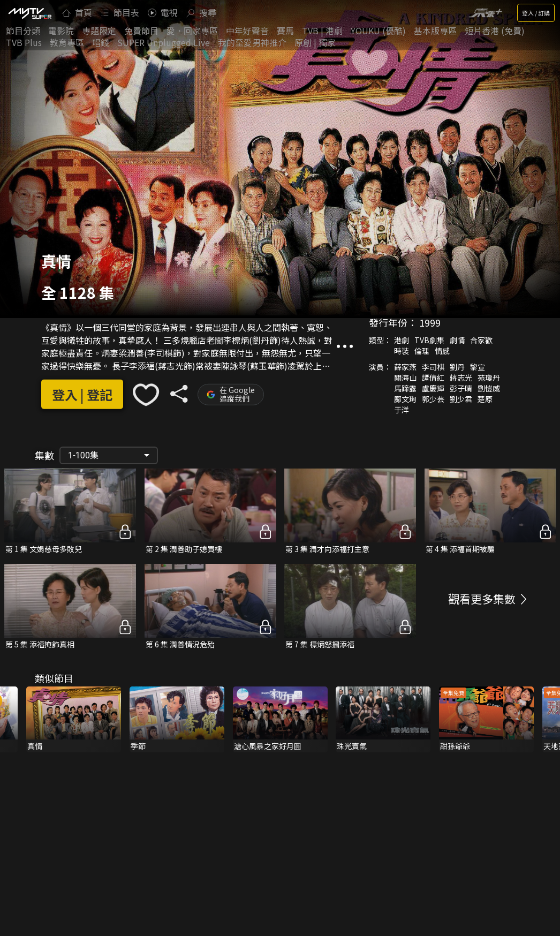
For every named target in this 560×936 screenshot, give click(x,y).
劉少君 (461, 399)
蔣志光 (461, 378)
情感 (442, 351)
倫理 (422, 351)
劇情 (457, 340)
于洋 (402, 410)
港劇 (402, 340)
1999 (430, 322)
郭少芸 (433, 399)
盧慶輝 (433, 388)
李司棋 (433, 367)
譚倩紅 (433, 378)
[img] (29, 13)
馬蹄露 (405, 388)
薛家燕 (405, 367)
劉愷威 (489, 388)
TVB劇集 (429, 340)
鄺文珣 (405, 399)
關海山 (405, 378)
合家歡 (481, 340)
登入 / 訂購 (536, 13)
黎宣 (478, 367)
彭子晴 (461, 388)
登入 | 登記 (82, 394)
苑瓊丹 (489, 378)
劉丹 (457, 367)
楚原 (485, 399)
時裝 (402, 351)
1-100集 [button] (83, 455)
